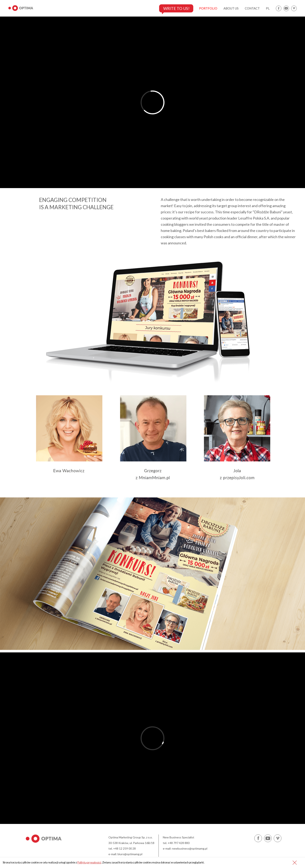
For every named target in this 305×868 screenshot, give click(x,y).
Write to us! (175, 8)
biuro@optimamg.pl (130, 854)
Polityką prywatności (89, 862)
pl (268, 8)
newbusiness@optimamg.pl (190, 848)
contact (252, 8)
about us (231, 8)
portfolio (208, 8)
